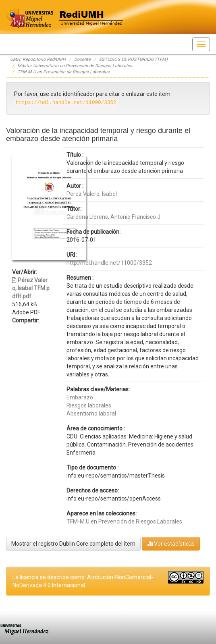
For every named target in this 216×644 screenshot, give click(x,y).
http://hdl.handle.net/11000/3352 (109, 263)
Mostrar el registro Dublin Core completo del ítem (73, 544)
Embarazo (80, 397)
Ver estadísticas (171, 543)
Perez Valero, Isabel (92, 194)
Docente (82, 59)
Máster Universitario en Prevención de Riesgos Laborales (75, 66)
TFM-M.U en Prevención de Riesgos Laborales (63, 72)
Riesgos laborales (89, 405)
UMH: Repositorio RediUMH (38, 59)
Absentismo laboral (91, 413)
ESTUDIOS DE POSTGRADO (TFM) (133, 59)
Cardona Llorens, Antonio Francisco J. (114, 217)
